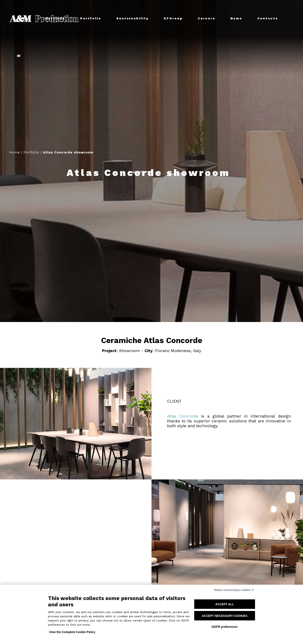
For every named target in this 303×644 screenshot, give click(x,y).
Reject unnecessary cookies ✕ (234, 590)
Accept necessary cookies (225, 616)
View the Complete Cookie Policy (72, 632)
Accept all (225, 604)
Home (15, 152)
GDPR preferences (225, 627)
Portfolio (31, 152)
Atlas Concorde (183, 416)
